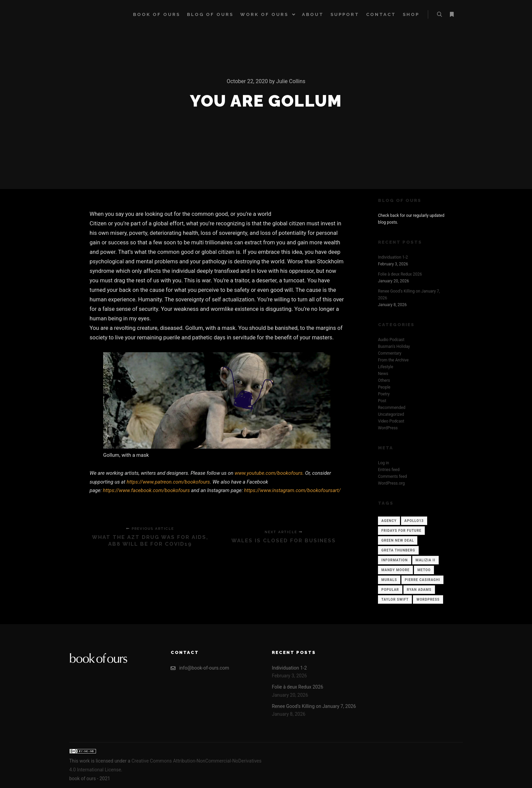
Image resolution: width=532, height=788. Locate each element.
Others (384, 380)
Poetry (384, 394)
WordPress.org (391, 483)
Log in (384, 463)
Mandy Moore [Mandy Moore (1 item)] (395, 570)
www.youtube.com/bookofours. (270, 473)
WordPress (388, 428)
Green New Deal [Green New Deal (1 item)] (398, 540)
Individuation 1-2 (393, 257)
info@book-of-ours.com (200, 668)
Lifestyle (386, 367)
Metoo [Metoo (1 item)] (424, 570)
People (384, 387)
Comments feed (392, 476)
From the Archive (393, 360)
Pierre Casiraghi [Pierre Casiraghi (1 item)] (422, 580)
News (383, 374)
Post (382, 401)
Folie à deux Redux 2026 (400, 274)
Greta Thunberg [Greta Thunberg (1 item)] (398, 550)
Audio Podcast (391, 340)
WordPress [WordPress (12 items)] (428, 599)
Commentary (390, 353)
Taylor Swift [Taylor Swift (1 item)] (395, 599)
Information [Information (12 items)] (395, 560)
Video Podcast (391, 421)
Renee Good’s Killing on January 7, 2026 (314, 706)
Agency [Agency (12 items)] (389, 521)
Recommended (392, 408)
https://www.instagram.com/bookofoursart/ (292, 490)
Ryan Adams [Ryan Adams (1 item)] (419, 590)
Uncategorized (391, 414)
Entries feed (389, 470)
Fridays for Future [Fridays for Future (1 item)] (401, 531)
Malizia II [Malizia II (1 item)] (425, 560)
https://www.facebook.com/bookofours (146, 490)
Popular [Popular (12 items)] (390, 590)
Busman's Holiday (394, 346)
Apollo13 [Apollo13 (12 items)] (414, 521)
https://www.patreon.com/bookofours (168, 482)
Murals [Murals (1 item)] (389, 580)
